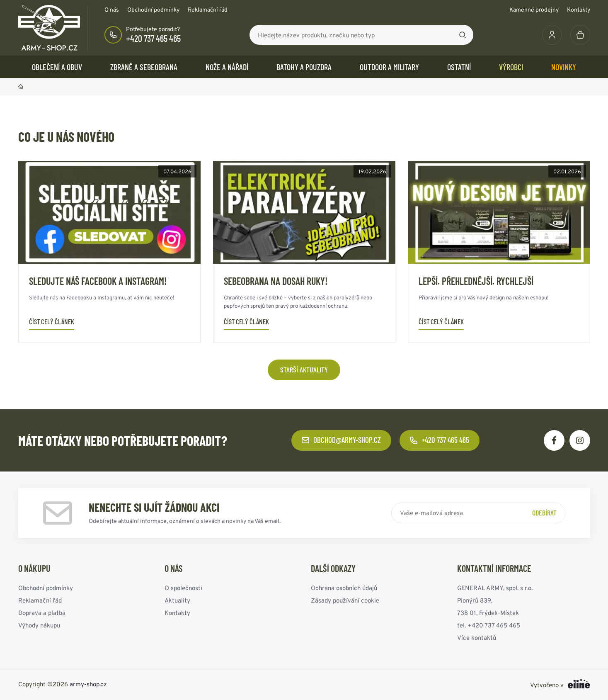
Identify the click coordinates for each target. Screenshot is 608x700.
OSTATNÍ (459, 67)
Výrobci (511, 67)
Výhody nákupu (39, 625)
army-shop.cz (88, 684)
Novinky (564, 67)
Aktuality (177, 600)
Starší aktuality (304, 369)
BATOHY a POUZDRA (304, 67)
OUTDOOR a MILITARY (389, 67)
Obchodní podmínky (153, 10)
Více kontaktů (477, 638)
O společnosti (183, 588)
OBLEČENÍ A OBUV (57, 67)
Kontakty (579, 10)
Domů (21, 87)
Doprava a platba (42, 613)
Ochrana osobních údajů (344, 588)
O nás (112, 10)
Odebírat (544, 513)
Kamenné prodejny (534, 10)
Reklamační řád (208, 10)
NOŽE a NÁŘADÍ (227, 67)
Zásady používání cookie (345, 600)
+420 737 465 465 (153, 38)
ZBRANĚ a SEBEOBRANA (144, 67)
